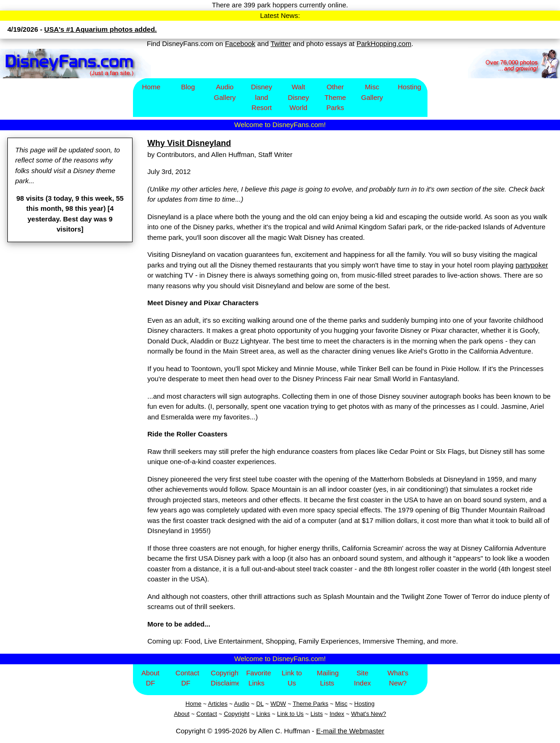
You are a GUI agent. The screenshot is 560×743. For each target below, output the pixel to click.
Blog (188, 87)
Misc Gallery (372, 92)
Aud (240, 704)
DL (260, 704)
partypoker (532, 265)
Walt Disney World (299, 97)
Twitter (281, 44)
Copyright (237, 714)
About (182, 714)
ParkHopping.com (384, 44)
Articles (218, 704)
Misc (341, 704)
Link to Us (292, 678)
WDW (278, 704)
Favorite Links (259, 678)
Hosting (410, 87)
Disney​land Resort (262, 97)
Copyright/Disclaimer (225, 678)
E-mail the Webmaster (350, 731)
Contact (207, 714)
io (247, 704)
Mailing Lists (328, 678)
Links (263, 714)
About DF (150, 678)
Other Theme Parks (335, 97)
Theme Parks (310, 704)
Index (337, 714)
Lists (317, 714)
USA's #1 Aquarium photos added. (101, 29)
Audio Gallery (225, 92)
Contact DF (187, 678)
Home (151, 87)
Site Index (362, 678)
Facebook (240, 44)
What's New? (398, 678)
